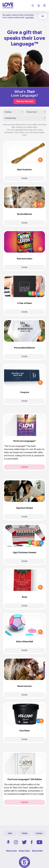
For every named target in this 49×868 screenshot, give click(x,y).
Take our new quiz (25, 101)
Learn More (30, 17)
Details (24, 178)
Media (25, 833)
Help (10, 833)
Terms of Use (11, 851)
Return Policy (37, 851)
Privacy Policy (24, 851)
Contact (39, 833)
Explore (25, 467)
